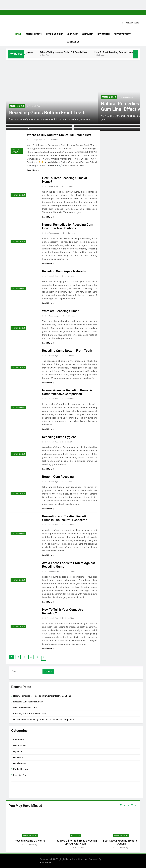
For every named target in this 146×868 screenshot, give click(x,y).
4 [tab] (132, 805)
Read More (33, 170)
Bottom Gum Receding (58, 477)
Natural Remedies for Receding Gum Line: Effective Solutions (68, 226)
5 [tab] (136, 805)
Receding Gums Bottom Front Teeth (47, 113)
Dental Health (34, 34)
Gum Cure (73, 34)
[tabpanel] (30, 831)
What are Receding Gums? (61, 311)
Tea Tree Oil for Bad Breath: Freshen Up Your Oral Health (76, 842)
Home (18, 34)
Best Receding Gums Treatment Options (121, 842)
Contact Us (73, 42)
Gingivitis (88, 34)
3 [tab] (128, 805)
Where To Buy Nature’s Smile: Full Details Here (81, 52)
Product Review (15, 151)
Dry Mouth (104, 34)
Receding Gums (55, 34)
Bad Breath (18, 740)
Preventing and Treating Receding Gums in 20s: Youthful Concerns (66, 518)
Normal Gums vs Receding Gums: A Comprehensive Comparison (67, 392)
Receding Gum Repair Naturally (64, 271)
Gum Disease (20, 763)
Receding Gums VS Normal (30, 841)
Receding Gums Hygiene (38, 52)
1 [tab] (121, 805)
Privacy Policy (122, 34)
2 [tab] (125, 805)
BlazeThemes (46, 863)
